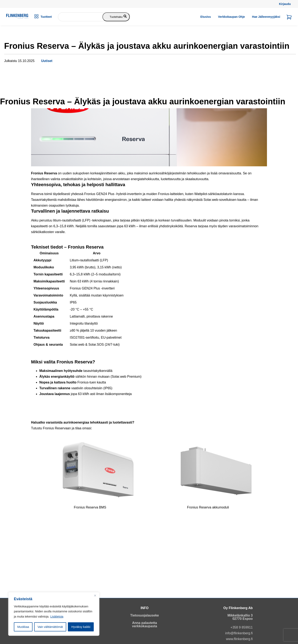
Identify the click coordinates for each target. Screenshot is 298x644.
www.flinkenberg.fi (239, 639)
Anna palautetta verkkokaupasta (145, 624)
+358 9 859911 (242, 627)
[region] (54, 614)
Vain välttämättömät (50, 627)
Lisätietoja (57, 617)
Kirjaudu (285, 4)
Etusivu (206, 17)
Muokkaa (23, 627)
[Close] (95, 596)
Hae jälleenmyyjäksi (266, 17)
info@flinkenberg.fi (239, 633)
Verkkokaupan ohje (231, 17)
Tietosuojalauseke (144, 615)
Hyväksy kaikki (81, 627)
